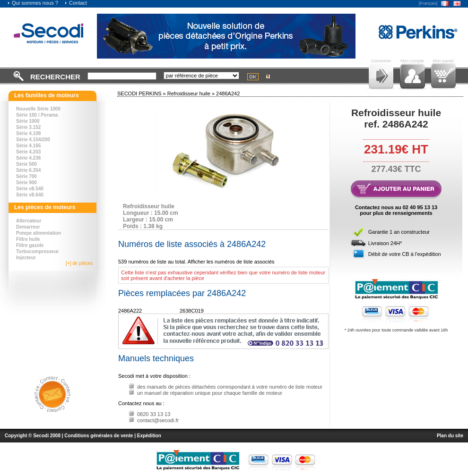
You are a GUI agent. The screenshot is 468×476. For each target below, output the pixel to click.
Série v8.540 (30, 189)
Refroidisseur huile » (192, 93)
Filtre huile (28, 239)
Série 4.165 (28, 146)
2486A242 (228, 93)
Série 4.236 (28, 158)
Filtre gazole (30, 245)
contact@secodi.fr (158, 420)
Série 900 (26, 183)
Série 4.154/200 (33, 140)
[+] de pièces (79, 263)
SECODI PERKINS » (142, 93)
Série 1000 (28, 121)
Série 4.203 (28, 152)
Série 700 (26, 176)
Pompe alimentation (39, 233)
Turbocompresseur (37, 251)
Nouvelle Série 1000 (38, 109)
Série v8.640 (30, 195)
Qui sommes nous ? (33, 3)
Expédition (149, 436)
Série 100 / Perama (37, 115)
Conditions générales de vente (99, 436)
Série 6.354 (28, 170)
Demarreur (28, 227)
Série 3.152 (28, 127)
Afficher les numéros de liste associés (231, 262)
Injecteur (26, 258)
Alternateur (29, 221)
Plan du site (450, 436)
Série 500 (26, 164)
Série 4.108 (28, 133)
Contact (76, 3)
